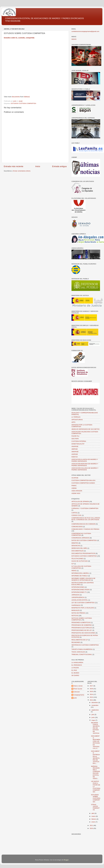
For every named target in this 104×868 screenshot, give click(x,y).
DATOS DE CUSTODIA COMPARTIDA (84, 540)
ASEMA (74, 488)
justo (75, 698)
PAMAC (74, 486)
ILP (73, 564)
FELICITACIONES (77, 559)
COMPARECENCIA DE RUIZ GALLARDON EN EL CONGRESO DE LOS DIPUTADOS (86, 519)
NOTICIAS (75, 616)
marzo (94, 816)
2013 (92, 697)
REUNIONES (76, 642)
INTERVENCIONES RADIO (80, 590)
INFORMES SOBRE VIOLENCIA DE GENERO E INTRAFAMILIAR (83, 579)
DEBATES (75, 543)
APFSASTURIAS (77, 420)
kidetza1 (27, 97)
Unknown (77, 692)
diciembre (95, 702)
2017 (92, 686)
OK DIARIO (75, 675)
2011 (92, 825)
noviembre (95, 705)
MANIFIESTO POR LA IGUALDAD (83, 608)
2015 (92, 691)
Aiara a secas (78, 686)
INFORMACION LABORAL (80, 573)
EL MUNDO (75, 673)
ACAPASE (75, 478)
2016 (92, 689)
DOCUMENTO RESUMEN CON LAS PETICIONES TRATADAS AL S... (96, 742)
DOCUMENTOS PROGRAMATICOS (83, 553)
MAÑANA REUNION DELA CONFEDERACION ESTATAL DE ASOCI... (95, 772)
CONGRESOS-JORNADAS (80, 538)
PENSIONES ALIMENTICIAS (81, 622)
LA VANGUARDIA (77, 662)
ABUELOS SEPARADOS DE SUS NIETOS (85, 429)
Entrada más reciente (14, 166)
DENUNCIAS (76, 546)
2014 (92, 694)
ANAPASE (75, 446)
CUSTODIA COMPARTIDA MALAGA (83, 480)
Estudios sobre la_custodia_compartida (19, 38)
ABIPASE (75, 449)
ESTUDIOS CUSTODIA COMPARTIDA (24, 103)
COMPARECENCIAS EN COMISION (84, 524)
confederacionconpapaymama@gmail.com (85, 31)
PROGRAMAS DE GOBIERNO (82, 625)
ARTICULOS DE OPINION (80, 501)
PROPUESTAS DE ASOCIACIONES (83, 633)
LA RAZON (75, 668)
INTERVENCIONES (78, 587)
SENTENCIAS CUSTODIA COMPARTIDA (85, 645)
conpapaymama (79, 695)
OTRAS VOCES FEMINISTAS (95, 807)
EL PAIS (74, 670)
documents (16, 97)
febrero (94, 819)
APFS (73, 422)
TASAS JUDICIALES (78, 652)
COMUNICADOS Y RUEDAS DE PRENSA (85, 529)
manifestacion (76, 605)
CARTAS (74, 513)
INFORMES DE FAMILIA (80, 576)
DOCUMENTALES (78, 551)
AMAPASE (75, 452)
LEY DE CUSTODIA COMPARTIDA (83, 603)
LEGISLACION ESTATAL (80, 600)
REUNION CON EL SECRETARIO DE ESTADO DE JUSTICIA (95, 728)
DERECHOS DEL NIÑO (79, 548)
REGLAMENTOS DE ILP (80, 640)
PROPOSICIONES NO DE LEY (82, 630)
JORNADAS (76, 595)
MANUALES (76, 610)
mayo (94, 720)
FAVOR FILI (75, 436)
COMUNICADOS (77, 527)
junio (93, 717)
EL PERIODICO (77, 665)
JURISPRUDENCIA (78, 597)
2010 (92, 828)
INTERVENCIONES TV (79, 592)
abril (93, 813)
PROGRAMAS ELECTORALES (82, 628)
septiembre (95, 710)
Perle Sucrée (78, 689)
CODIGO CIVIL (76, 515)
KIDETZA (75, 457)
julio (93, 715)
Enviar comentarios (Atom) (22, 171)
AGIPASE (75, 454)
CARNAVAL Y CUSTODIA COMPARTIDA (85, 508)
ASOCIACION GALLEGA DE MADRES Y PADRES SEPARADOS (85, 469)
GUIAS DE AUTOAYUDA (80, 561)
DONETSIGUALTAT (78, 444)
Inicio (38, 166)
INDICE (74, 39)
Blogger (66, 860)
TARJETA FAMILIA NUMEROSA (82, 649)
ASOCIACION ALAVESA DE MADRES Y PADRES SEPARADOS (85, 460)
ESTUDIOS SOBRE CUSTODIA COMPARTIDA (96, 798)
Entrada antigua (59, 166)
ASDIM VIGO (76, 493)
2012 (92, 700)
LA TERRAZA (76, 417)
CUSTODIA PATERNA (79, 441)
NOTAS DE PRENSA (78, 613)
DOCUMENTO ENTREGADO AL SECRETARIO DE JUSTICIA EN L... (95, 757)
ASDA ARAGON (77, 491)
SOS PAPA (75, 439)
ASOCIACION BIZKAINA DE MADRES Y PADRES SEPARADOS (85, 465)
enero (94, 822)
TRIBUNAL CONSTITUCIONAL (82, 654)
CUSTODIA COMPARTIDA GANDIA (83, 483)
